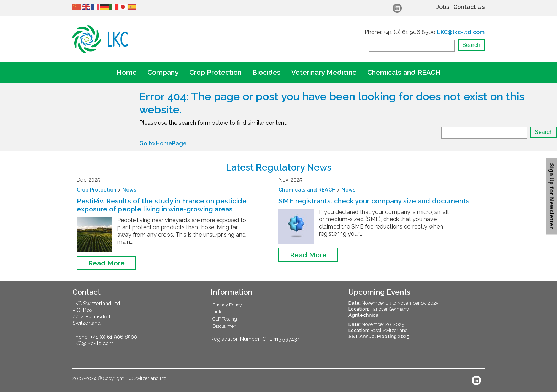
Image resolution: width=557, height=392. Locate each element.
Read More (106, 263)
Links (218, 312)
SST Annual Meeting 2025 (379, 336)
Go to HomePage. (164, 143)
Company (163, 72)
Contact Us (469, 7)
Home (127, 72)
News (129, 190)
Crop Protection (215, 72)
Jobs (443, 7)
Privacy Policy (227, 305)
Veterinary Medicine (324, 72)
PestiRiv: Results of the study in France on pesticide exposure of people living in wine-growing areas (162, 205)
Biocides (266, 72)
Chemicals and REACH (404, 72)
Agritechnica (363, 315)
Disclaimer (224, 326)
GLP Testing (225, 319)
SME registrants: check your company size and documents (374, 201)
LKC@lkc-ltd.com (461, 32)
